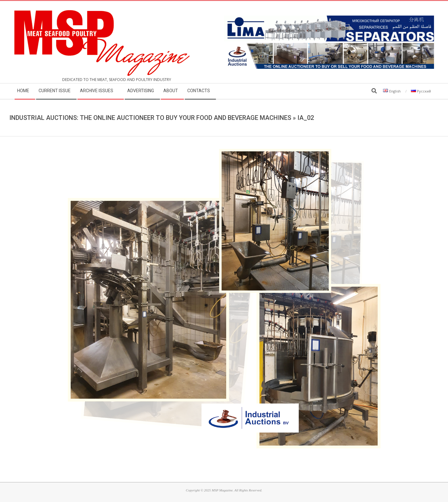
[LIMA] (329, 19)
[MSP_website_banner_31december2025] (329, 47)
